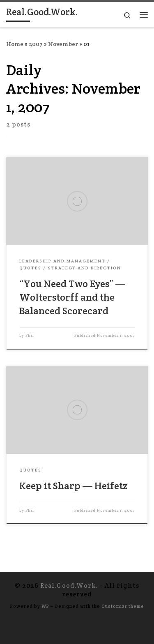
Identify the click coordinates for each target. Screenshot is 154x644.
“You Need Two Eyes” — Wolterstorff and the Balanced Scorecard (72, 297)
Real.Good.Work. (69, 585)
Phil (30, 336)
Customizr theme (123, 606)
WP (45, 606)
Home (15, 44)
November (63, 44)
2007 (36, 44)
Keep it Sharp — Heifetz (73, 486)
